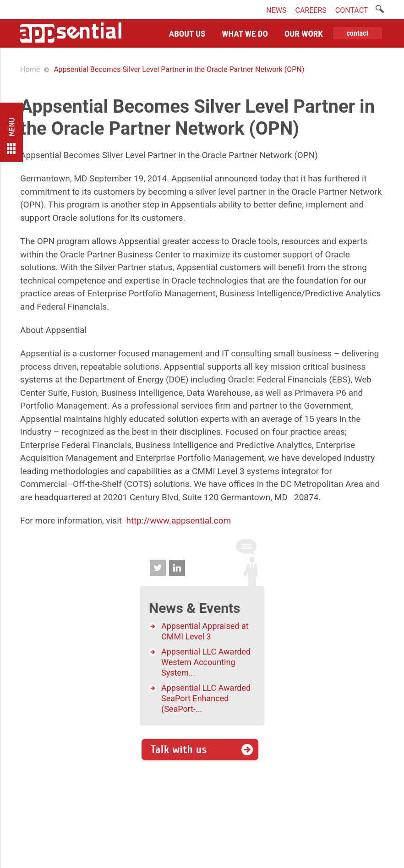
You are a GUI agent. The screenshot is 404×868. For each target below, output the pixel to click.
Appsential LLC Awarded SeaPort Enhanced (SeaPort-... (206, 698)
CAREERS (311, 10)
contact (357, 33)
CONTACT (352, 10)
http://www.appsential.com (178, 521)
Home (30, 69)
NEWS (276, 10)
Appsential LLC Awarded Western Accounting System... (206, 662)
